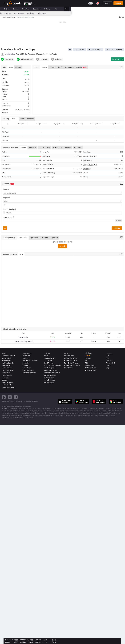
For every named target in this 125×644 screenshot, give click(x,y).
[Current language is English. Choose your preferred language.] (98, 3)
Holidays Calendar (8, 363)
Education (91, 9)
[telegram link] (16, 397)
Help (107, 358)
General (18, 67)
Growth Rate (8, 217)
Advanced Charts (91, 370)
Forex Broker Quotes (71, 358)
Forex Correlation (8, 370)
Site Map (19, 401)
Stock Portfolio (90, 365)
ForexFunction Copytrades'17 (23, 341)
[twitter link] (10, 397)
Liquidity (5, 380)
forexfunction (10, 54)
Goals (22, 119)
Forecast (117, 228)
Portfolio (14, 9)
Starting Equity (8, 209)
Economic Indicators (9, 387)
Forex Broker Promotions (72, 365)
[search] (122, 9)
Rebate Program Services (52, 373)
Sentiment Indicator (29, 373)
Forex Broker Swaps (71, 361)
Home (6, 9)
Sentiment (62, 13)
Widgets (88, 356)
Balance (52, 67)
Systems (40, 9)
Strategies (26, 363)
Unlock (62, 246)
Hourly (41, 147)
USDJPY (8, 642)
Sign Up (118, 3)
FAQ (107, 356)
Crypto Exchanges (49, 380)
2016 (21, 254)
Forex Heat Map (73, 13)
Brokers (70, 9)
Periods (14, 119)
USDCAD (23, 642)
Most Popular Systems (30, 361)
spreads (53, 13)
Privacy (11, 401)
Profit (60, 67)
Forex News (6, 373)
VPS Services (48, 361)
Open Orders (35, 237)
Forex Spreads (69, 356)
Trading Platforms (50, 375)
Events (54, 640)
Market (31, 9)
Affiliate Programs (49, 368)
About (108, 365)
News (23, 9)
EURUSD (8, 640)
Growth (44, 67)
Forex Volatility (7, 368)
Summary (32, 147)
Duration (68, 147)
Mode (5, 190)
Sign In (107, 3)
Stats (11, 67)
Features (88, 358)
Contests (101, 9)
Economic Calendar (10, 13)
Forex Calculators (8, 382)
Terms (4, 401)
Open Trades (23, 237)
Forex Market (6, 365)
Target (5, 198)
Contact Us (110, 361)
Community (51, 9)
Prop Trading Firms (50, 358)
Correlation (85, 13)
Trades (23, 147)
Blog (107, 368)
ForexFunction (23, 337)
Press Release (69, 368)
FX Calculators (36, 13)
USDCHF (38, 642)
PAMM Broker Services (51, 370)
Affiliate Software (91, 368)
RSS (86, 363)
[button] (79, 49)
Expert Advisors (49, 378)
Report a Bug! (110, 363)
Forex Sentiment (28, 370)
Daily (48, 147)
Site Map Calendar (31, 401)
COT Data (5, 378)
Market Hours (96, 13)
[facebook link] (4, 397)
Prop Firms (80, 9)
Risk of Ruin (57, 147)
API (86, 361)
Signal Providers (49, 363)
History (45, 237)
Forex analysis (7, 375)
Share (121, 17)
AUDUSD (38, 640)
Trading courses (49, 382)
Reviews (61, 9)
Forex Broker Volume (71, 363)
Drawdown (69, 67)
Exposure (54, 237)
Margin (81, 67)
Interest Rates (24, 13)
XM (26, 54)
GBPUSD (23, 640)
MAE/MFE (78, 147)
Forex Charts (27, 368)
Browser (30, 119)
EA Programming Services (52, 365)
